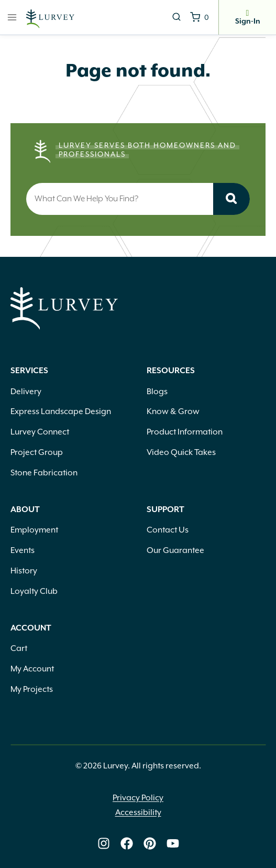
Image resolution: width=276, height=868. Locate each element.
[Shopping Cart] (200, 17)
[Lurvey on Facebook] (127, 843)
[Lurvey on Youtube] (173, 843)
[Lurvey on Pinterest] (150, 843)
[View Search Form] (176, 17)
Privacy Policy (138, 798)
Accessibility (138, 812)
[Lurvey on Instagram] (104, 843)
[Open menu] (12, 17)
